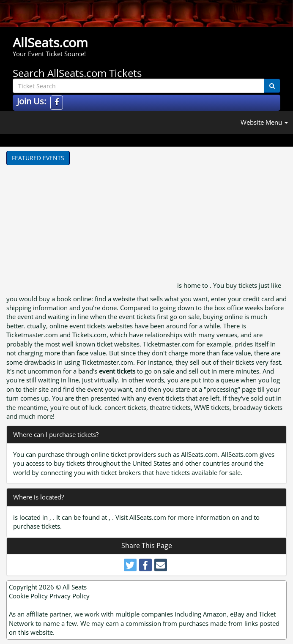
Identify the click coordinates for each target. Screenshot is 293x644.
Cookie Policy (28, 596)
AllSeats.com (50, 42)
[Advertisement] (91, 229)
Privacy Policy (70, 596)
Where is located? (38, 497)
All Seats (75, 587)
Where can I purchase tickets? (56, 434)
